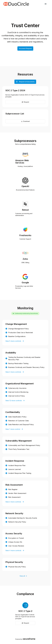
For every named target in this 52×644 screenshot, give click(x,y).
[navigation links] (46, 4)
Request (25, 102)
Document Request (25, 48)
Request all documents (25, 82)
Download (25, 121)
